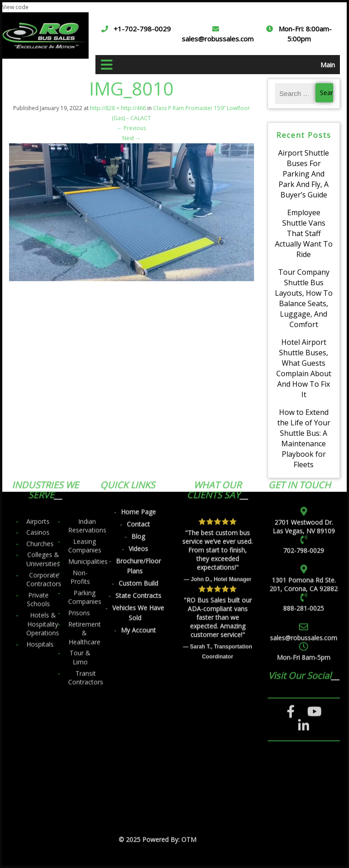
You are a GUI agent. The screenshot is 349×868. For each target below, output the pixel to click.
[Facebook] (291, 581)
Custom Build (138, 453)
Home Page (138, 381)
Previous (131, 128)
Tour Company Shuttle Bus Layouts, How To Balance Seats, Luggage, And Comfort (304, 298)
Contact (138, 394)
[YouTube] (314, 581)
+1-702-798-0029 (142, 29)
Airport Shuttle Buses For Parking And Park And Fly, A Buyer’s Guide (304, 174)
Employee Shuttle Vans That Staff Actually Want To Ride (304, 233)
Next (132, 138)
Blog (138, 406)
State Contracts (138, 465)
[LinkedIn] (304, 595)
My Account (138, 500)
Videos (138, 418)
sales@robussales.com (218, 39)
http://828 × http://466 (118, 108)
